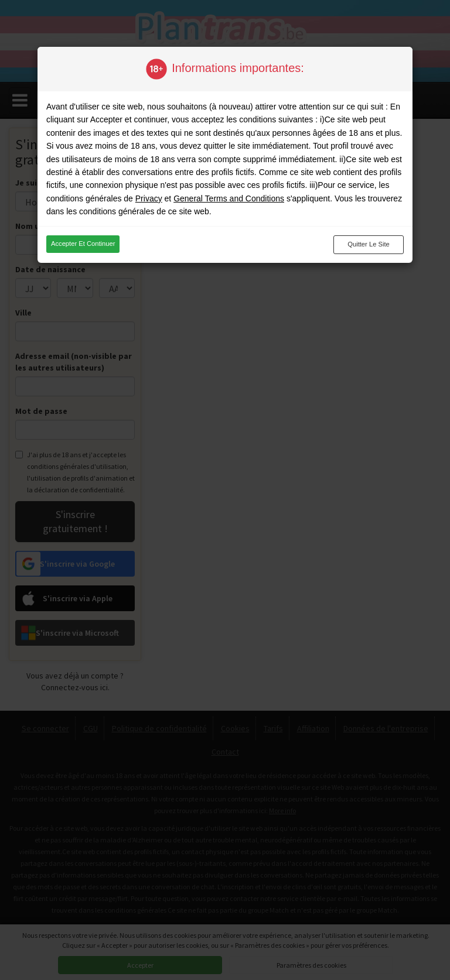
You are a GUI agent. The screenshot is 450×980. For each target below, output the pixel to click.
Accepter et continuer (83, 244)
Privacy (149, 198)
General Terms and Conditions (229, 198)
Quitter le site (369, 244)
